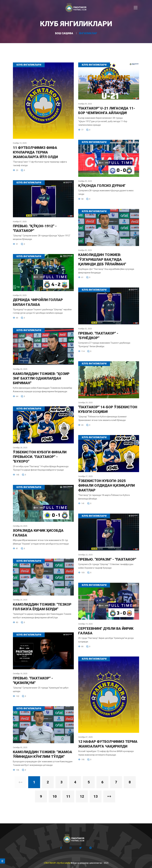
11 (68, 796)
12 (82, 796)
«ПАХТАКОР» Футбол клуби (57, 863)
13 (96, 796)
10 (55, 796)
